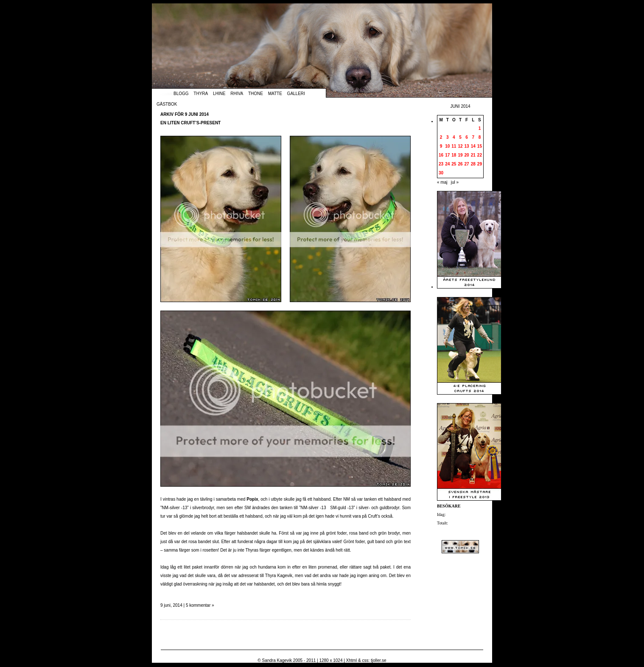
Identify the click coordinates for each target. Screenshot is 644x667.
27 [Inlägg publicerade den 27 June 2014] (467, 164)
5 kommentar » (200, 605)
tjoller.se (379, 660)
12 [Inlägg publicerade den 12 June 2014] (460, 146)
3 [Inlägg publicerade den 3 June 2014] (448, 137)
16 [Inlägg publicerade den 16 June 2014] (441, 155)
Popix (252, 499)
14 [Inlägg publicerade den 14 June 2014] (473, 146)
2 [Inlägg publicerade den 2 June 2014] (441, 137)
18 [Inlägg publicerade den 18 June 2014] (454, 155)
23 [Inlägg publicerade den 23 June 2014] (441, 164)
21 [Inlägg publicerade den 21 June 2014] (473, 155)
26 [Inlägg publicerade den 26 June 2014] (460, 164)
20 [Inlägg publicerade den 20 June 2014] (467, 155)
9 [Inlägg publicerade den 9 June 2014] (441, 146)
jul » (455, 182)
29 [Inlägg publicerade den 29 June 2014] (480, 164)
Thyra (201, 94)
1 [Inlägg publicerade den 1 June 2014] (480, 128)
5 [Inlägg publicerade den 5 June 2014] (460, 137)
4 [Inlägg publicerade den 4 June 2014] (454, 137)
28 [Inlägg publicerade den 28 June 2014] (473, 164)
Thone (256, 94)
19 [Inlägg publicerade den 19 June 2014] (460, 155)
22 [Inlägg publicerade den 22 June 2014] (480, 155)
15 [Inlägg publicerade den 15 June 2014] (480, 146)
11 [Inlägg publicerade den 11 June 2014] (454, 146)
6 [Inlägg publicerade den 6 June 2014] (467, 137)
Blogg (181, 94)
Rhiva (237, 94)
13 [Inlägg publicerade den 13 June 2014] (467, 146)
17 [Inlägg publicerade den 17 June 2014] (447, 155)
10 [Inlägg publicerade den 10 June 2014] (447, 146)
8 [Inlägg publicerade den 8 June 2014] (480, 137)
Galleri (296, 94)
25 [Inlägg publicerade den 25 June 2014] (454, 164)
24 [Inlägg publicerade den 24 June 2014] (447, 164)
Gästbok (167, 104)
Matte (275, 94)
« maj (442, 182)
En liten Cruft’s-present (190, 123)
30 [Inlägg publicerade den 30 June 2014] (441, 173)
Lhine (219, 94)
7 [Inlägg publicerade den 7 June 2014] (473, 137)
